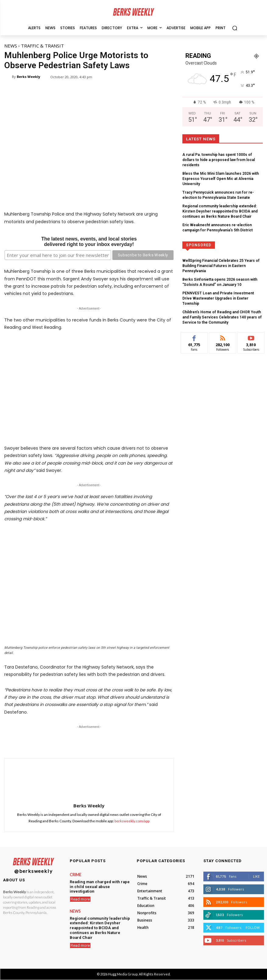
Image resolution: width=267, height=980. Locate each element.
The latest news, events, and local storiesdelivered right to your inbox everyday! (89, 242)
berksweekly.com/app (132, 821)
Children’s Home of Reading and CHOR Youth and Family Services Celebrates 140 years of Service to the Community (221, 290)
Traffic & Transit (42, 46)
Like (256, 876)
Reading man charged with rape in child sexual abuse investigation (98, 883)
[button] (235, 28)
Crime (75, 875)
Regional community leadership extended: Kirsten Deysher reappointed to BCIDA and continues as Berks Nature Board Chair (221, 198)
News (11, 46)
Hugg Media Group (123, 974)
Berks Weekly (28, 77)
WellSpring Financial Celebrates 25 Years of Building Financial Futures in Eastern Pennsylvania (222, 249)
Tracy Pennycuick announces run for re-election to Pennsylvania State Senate (223, 183)
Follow (253, 927)
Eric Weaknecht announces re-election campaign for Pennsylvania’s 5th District (221, 214)
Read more (80, 893)
